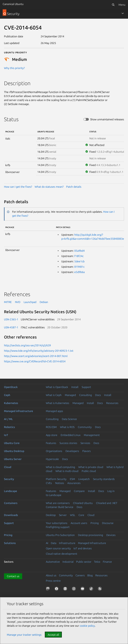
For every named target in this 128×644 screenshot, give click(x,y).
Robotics (9, 427)
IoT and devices (83, 548)
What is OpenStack (57, 387)
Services (85, 443)
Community (85, 427)
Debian (44, 302)
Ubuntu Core (12, 443)
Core (81, 515)
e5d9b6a (79, 272)
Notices (60, 483)
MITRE (8, 302)
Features (51, 443)
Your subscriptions (57, 523)
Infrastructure (67, 543)
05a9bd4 (79, 251)
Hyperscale (52, 459)
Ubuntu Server (13, 459)
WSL (73, 515)
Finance (107, 562)
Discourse (108, 523)
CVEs (49, 483)
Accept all (53, 635)
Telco (97, 562)
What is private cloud (91, 467)
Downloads (11, 515)
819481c (79, 267)
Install (75, 387)
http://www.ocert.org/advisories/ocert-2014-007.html (36, 356)
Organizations (54, 451)
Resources (112, 403)
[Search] (113, 5)
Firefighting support (58, 527)
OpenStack (11, 387)
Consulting (85, 395)
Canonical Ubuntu (13, 4)
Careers (80, 575)
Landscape (10, 491)
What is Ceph (54, 395)
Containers (11, 503)
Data (54, 543)
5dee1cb (79, 261)
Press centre (53, 581)
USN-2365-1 (11, 319)
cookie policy (87, 626)
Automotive (53, 562)
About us (51, 575)
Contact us (13, 576)
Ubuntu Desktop (14, 451)
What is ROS (67, 427)
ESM (72, 479)
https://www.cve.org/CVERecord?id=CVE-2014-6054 (35, 361)
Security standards (104, 479)
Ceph (7, 395)
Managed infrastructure (18, 411)
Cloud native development (61, 554)
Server (63, 515)
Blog (90, 575)
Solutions (10, 543)
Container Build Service (60, 507)
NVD (18, 302)
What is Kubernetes (57, 403)
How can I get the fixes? (18, 187)
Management (92, 435)
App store (52, 435)
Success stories (68, 443)
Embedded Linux (71, 435)
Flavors (86, 451)
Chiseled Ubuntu (83, 503)
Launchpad (30, 302)
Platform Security (56, 479)
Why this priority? (14, 68)
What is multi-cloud (67, 471)
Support (86, 387)
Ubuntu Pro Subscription (60, 535)
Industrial (68, 562)
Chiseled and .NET (107, 503)
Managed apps (54, 411)
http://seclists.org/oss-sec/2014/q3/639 (27, 345)
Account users (79, 523)
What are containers (58, 503)
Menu (122, 5)
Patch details (74, 187)
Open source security (58, 548)
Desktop (51, 515)
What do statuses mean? (49, 187)
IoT (6, 435)
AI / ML (8, 419)
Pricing (95, 523)
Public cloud (89, 471)
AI (47, 543)
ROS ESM (51, 427)
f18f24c (79, 256)
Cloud (8, 467)
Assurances (74, 483)
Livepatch (84, 479)
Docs (98, 395)
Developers (72, 451)
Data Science (69, 419)
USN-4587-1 (11, 327)
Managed (70, 395)
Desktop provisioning (90, 535)
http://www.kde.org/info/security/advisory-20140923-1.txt (39, 351)
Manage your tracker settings (24, 635)
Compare (79, 491)
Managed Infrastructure (92, 543)
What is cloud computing (60, 467)
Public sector (84, 562)
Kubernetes (11, 403)
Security (9, 479)
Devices (111, 535)
